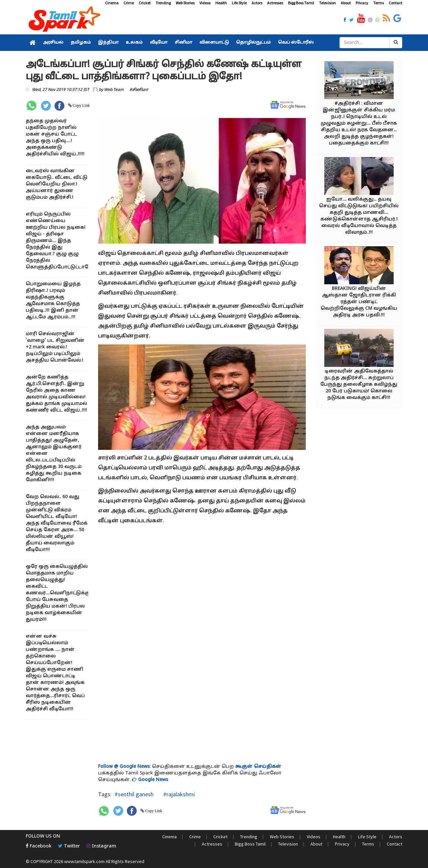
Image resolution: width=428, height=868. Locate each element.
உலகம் (134, 43)
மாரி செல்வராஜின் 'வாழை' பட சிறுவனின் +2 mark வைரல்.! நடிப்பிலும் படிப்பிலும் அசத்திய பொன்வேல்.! (55, 347)
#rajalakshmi (178, 794)
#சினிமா (139, 90)
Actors (257, 3)
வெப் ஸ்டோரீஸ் (296, 43)
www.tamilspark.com (84, 861)
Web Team (114, 90)
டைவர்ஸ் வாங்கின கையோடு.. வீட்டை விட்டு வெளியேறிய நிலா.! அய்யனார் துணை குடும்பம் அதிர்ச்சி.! (57, 184)
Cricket (145, 3)
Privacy (362, 3)
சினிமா (183, 43)
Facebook (39, 846)
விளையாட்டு (214, 43)
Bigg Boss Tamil (301, 3)
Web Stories (185, 3)
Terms (378, 3)
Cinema (112, 3)
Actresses (275, 3)
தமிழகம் (81, 43)
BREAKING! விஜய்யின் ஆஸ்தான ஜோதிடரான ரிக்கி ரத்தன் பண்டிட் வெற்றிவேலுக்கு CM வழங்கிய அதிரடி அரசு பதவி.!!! (359, 302)
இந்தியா (108, 43)
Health (221, 3)
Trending (163, 3)
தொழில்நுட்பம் (253, 43)
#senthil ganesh (134, 794)
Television (327, 3)
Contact (395, 3)
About (346, 3)
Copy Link (81, 105)
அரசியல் (53, 43)
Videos (205, 3)
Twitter (69, 846)
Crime (129, 3)
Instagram (101, 846)
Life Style (239, 3)
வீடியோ (159, 43)
